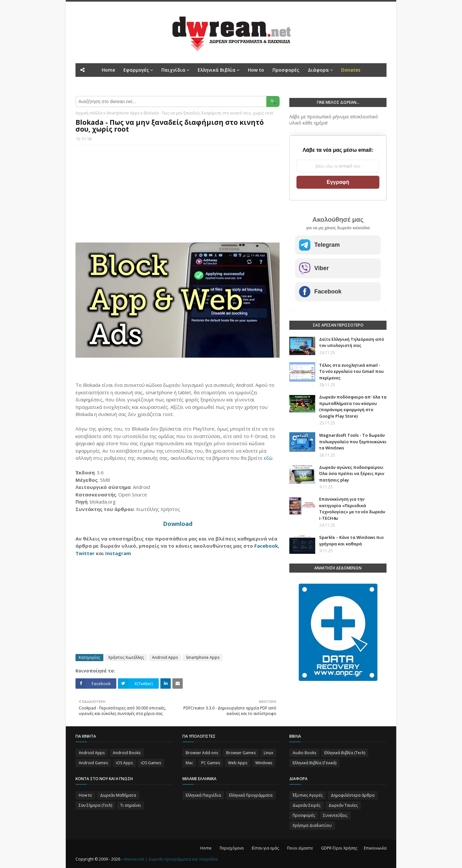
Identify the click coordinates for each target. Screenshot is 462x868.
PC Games (211, 763)
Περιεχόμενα (232, 848)
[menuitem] (351, 70)
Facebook (266, 546)
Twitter (85, 553)
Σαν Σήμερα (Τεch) (95, 805)
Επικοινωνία (375, 848)
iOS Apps (124, 763)
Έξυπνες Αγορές (308, 795)
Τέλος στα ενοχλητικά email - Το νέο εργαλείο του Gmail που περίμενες (351, 371)
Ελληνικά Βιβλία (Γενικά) (314, 763)
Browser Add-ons (202, 753)
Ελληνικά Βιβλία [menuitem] (217, 70)
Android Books (127, 753)
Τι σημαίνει (131, 805)
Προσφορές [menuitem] (286, 70)
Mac (189, 763)
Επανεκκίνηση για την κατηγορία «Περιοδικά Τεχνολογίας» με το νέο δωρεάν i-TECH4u (352, 509)
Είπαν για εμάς (265, 848)
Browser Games (241, 753)
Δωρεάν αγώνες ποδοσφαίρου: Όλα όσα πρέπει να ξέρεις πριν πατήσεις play (352, 474)
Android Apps (165, 657)
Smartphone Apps (123, 113)
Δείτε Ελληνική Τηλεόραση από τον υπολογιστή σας (352, 342)
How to (85, 795)
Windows (264, 763)
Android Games (93, 763)
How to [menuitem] (256, 70)
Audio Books (304, 753)
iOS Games (151, 763)
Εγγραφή (338, 182)
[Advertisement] (178, 197)
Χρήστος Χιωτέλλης (126, 657)
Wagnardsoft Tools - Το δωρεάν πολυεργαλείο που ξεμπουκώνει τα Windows (353, 441)
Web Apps (238, 763)
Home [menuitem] (108, 70)
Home (206, 848)
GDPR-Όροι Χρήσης (339, 848)
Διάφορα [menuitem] (318, 70)
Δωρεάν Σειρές (306, 805)
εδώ (268, 458)
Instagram (118, 553)
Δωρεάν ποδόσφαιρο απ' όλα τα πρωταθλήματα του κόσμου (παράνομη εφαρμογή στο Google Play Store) (353, 406)
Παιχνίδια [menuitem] (173, 70)
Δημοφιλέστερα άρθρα (353, 795)
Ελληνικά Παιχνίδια (203, 795)
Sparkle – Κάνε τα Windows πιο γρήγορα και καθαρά (351, 541)
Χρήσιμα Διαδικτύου (312, 825)
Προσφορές (304, 815)
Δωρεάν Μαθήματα (118, 795)
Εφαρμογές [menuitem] (136, 70)
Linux (268, 753)
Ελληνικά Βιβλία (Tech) (345, 753)
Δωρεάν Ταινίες (343, 805)
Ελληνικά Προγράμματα (251, 795)
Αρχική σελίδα (89, 113)
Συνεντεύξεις (335, 815)
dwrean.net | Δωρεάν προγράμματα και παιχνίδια (171, 859)
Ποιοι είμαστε (300, 848)
